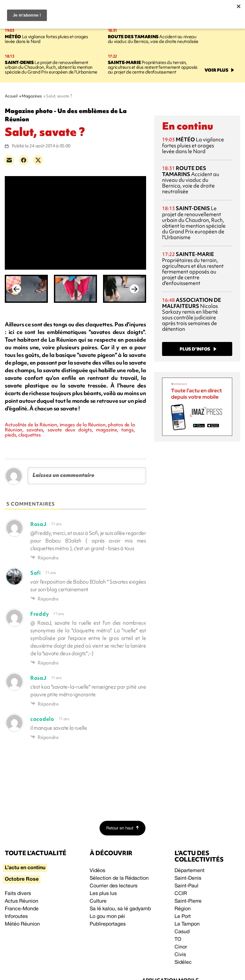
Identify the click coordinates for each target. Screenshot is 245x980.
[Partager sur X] (38, 160)
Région (183, 909)
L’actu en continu (25, 868)
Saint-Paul (186, 886)
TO (178, 940)
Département (189, 871)
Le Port (183, 917)
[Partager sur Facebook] (24, 160)
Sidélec (183, 962)
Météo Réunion (22, 924)
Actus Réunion (22, 901)
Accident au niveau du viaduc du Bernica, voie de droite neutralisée (153, 39)
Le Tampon (187, 924)
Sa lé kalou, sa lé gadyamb (120, 909)
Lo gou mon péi (107, 917)
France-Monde (22, 909)
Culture (98, 901)
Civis (180, 955)
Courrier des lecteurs (114, 886)
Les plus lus (103, 894)
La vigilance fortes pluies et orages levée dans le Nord (46, 39)
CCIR (181, 894)
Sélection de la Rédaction (119, 878)
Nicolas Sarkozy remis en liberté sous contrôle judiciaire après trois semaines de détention (192, 314)
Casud (182, 932)
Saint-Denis (188, 878)
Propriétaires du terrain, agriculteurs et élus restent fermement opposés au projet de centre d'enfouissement (153, 67)
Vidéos (97, 871)
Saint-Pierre (188, 901)
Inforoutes (16, 917)
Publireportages (108, 924)
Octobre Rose (22, 879)
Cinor (181, 947)
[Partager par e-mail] (9, 160)
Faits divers (18, 894)
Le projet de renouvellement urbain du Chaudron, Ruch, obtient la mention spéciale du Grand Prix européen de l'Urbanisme (51, 67)
